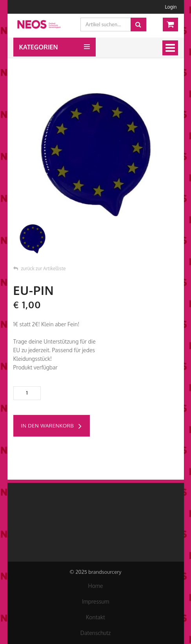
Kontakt (95, 617)
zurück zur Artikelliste (40, 268)
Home (95, 586)
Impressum (95, 601)
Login (171, 7)
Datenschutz (96, 633)
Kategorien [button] (39, 47)
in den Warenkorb (52, 426)
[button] (87, 44)
